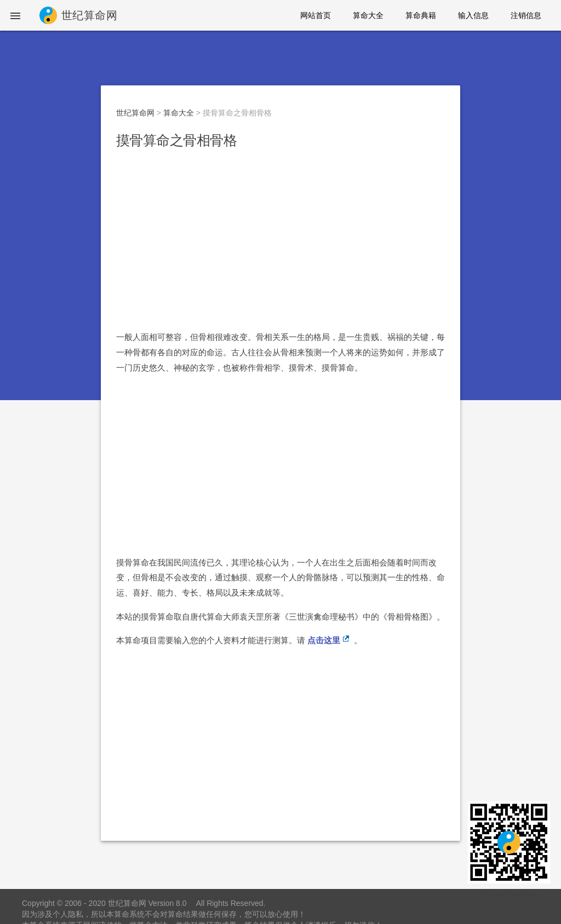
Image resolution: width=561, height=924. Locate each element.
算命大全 (368, 15)
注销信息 (526, 15)
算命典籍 (421, 15)
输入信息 (473, 15)
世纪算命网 (135, 113)
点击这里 (324, 640)
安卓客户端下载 (509, 896)
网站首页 (316, 15)
